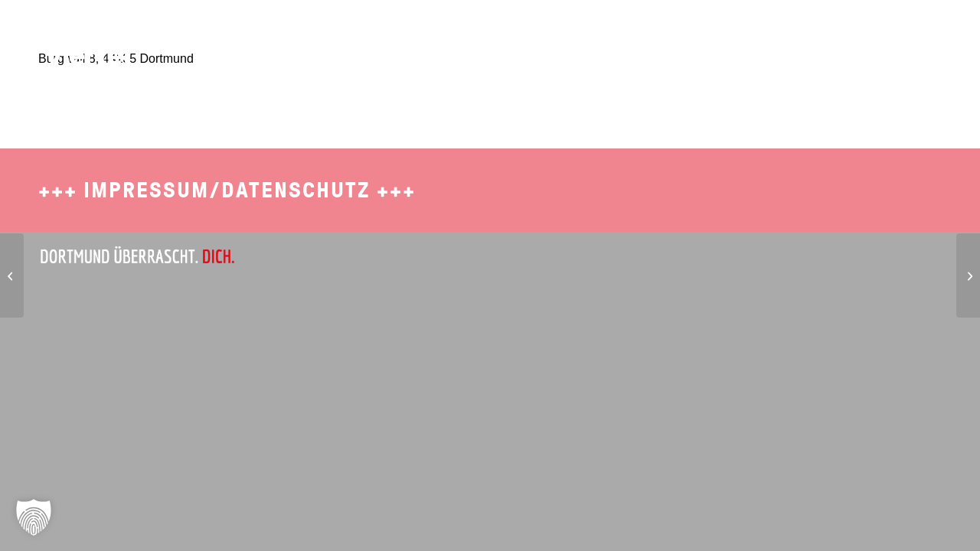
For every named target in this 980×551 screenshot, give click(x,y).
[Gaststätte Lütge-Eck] (12, 275)
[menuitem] (652, 34)
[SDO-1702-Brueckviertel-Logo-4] (79, 42)
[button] (34, 517)
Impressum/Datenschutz (227, 190)
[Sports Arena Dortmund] (968, 275)
